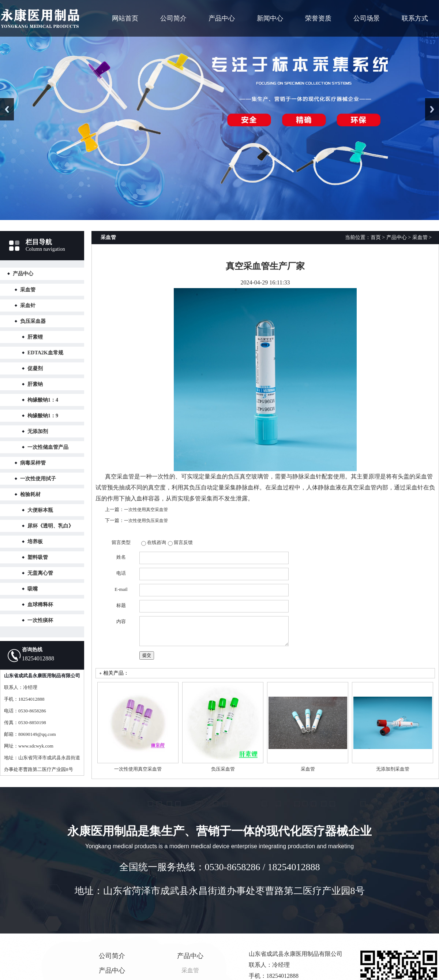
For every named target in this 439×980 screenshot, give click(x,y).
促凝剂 (35, 368)
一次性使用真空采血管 (146, 510)
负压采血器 (33, 321)
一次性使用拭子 (38, 479)
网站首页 (125, 18)
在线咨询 (157, 542)
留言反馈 (183, 542)
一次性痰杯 (40, 620)
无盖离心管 (40, 573)
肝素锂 (35, 337)
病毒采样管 (33, 463)
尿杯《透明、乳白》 (50, 526)
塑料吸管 (38, 557)
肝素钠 (35, 384)
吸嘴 (33, 589)
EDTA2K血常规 (45, 353)
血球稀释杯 (40, 605)
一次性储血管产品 (48, 447)
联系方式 (415, 18)
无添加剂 (38, 431)
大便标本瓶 (40, 510)
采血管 (28, 290)
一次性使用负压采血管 (146, 521)
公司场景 (367, 18)
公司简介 (173, 18)
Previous (7, 109)
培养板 (35, 542)
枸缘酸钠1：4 (43, 400)
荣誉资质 (318, 18)
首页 (376, 237)
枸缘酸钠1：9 (43, 416)
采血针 (28, 305)
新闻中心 (270, 18)
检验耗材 (30, 494)
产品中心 (222, 18)
